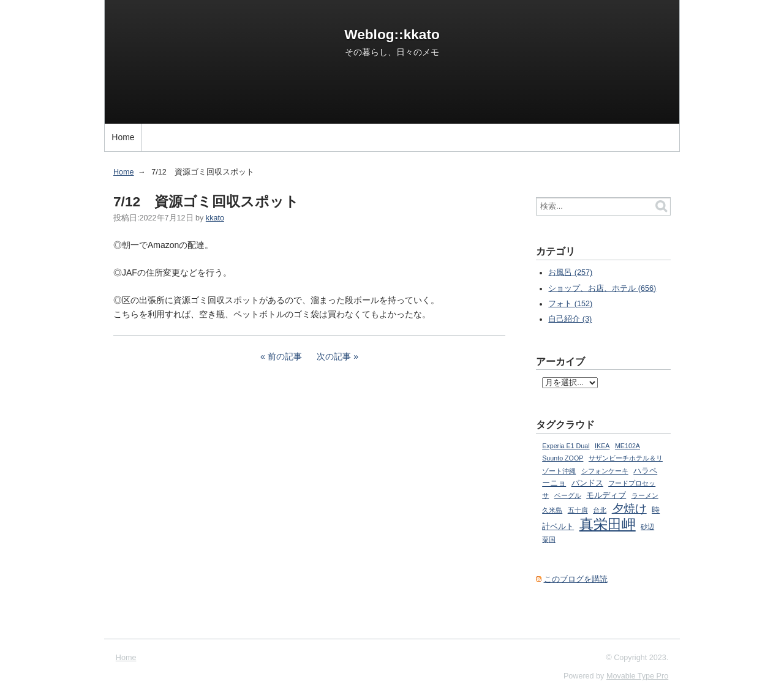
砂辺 (647, 527)
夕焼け (629, 509)
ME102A (628, 446)
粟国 (549, 539)
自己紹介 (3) (570, 319)
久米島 (552, 510)
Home (123, 137)
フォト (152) (570, 304)
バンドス (587, 483)
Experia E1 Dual (566, 446)
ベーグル (568, 495)
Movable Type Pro (637, 676)
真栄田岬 (608, 524)
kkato (215, 218)
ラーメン (645, 495)
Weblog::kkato (392, 34)
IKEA (602, 446)
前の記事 (285, 356)
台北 (600, 510)
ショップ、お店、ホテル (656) (602, 288)
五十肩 (578, 510)
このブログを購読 (576, 579)
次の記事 (334, 356)
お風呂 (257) (570, 272)
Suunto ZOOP (563, 458)
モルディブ (606, 495)
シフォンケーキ (605, 471)
